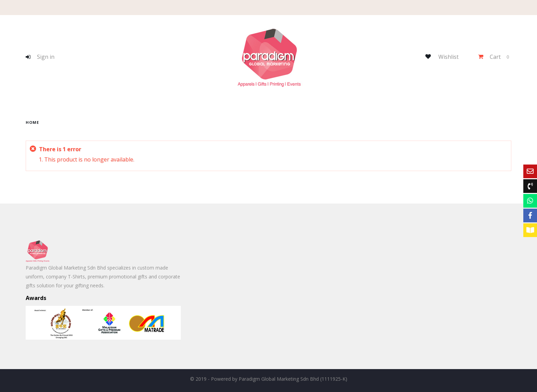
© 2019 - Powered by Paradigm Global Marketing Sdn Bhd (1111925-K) (269, 379)
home (32, 122)
